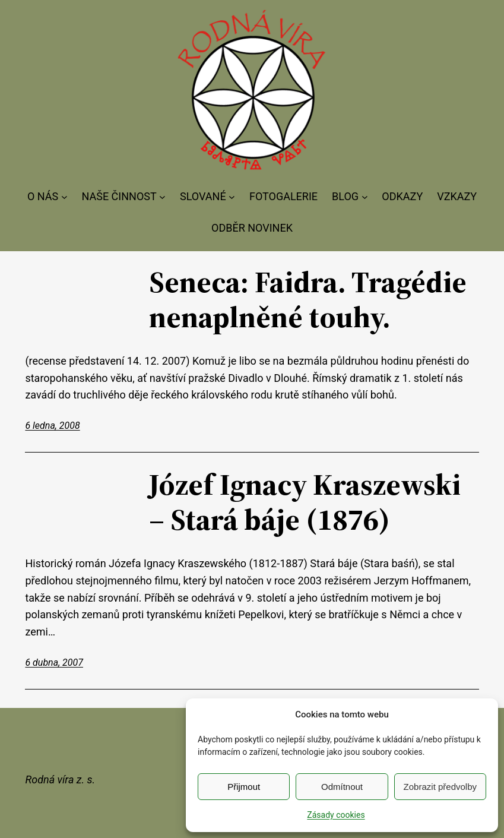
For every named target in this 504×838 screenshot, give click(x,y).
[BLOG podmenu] (365, 197)
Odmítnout (342, 787)
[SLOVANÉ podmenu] (232, 197)
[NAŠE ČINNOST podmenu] (162, 197)
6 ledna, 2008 (52, 426)
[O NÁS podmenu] (64, 197)
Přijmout (244, 787)
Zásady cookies (336, 815)
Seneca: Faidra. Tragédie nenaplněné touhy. (308, 299)
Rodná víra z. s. (60, 780)
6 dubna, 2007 (54, 663)
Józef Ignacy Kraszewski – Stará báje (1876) (305, 502)
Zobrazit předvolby (440, 787)
